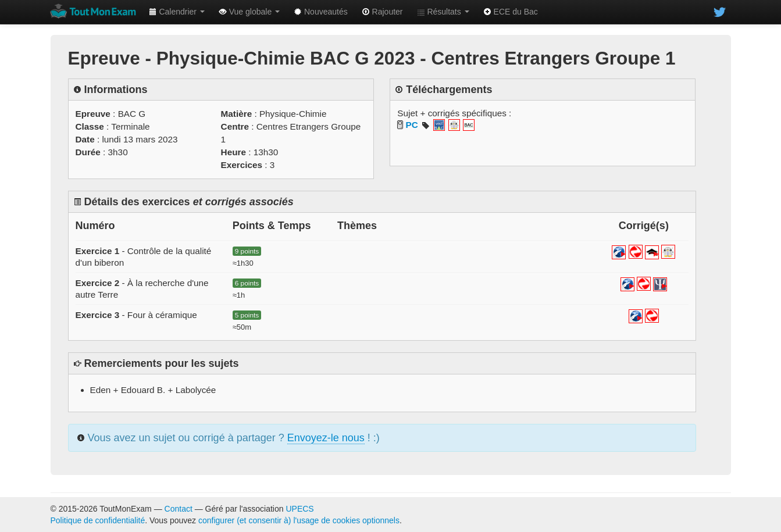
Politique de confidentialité (98, 520)
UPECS (299, 509)
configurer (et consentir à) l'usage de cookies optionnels (299, 520)
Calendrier (177, 12)
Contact (179, 509)
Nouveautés (321, 12)
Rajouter (382, 12)
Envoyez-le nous (326, 438)
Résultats (443, 12)
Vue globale (249, 12)
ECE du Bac (511, 12)
